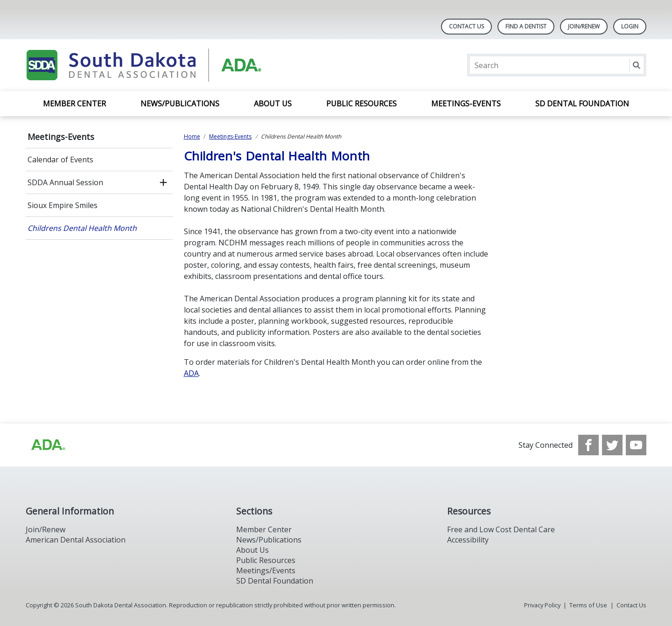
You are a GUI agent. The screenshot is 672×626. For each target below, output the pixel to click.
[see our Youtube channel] (636, 445)
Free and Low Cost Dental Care (501, 529)
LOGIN (630, 26)
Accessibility (468, 540)
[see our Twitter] (612, 445)
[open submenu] (163, 182)
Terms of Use (588, 605)
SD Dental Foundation (582, 104)
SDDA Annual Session (65, 182)
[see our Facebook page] (588, 445)
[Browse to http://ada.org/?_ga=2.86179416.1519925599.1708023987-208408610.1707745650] (48, 445)
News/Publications (180, 104)
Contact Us (466, 26)
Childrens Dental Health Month (82, 228)
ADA (191, 373)
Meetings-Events (466, 104)
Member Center (74, 104)
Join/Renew (584, 26)
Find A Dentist (526, 26)
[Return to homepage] (146, 65)
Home (192, 136)
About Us (273, 104)
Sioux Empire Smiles (63, 205)
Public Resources (361, 104)
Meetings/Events (266, 570)
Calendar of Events (60, 160)
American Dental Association (76, 540)
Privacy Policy (542, 605)
